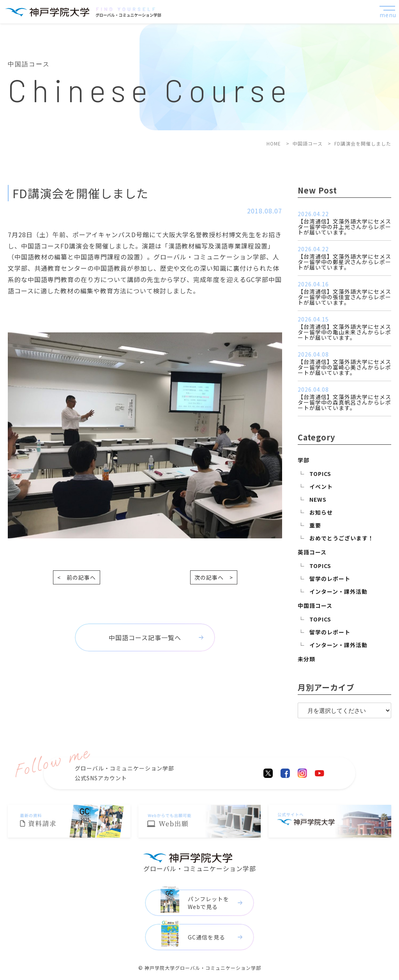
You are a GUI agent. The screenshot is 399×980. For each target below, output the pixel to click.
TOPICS (320, 474)
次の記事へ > (214, 577)
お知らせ (321, 512)
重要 (315, 525)
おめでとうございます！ (342, 538)
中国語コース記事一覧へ (145, 637)
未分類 (306, 659)
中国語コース (315, 605)
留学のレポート (330, 579)
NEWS (318, 499)
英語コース (312, 552)
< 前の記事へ (77, 577)
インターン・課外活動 (338, 591)
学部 (304, 460)
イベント (321, 486)
